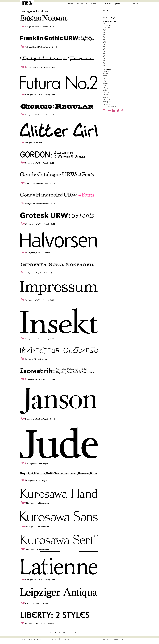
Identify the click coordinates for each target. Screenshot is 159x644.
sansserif (106, 73)
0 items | (112, 4)
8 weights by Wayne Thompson (35, 253)
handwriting (107, 99)
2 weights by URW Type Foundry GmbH (38, 339)
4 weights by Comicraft (31, 143)
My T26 (136, 4)
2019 (105, 39)
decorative (107, 72)
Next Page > (71, 633)
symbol (105, 103)
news (105, 96)
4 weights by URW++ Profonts (34, 603)
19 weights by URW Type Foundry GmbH (38, 580)
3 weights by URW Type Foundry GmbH (38, 163)
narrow (105, 98)
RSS (78, 639)
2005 (105, 64)
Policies (46, 639)
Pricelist (63, 639)
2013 (105, 50)
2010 (105, 55)
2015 (105, 46)
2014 (105, 48)
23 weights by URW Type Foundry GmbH (39, 47)
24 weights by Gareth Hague (34, 464)
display (105, 75)
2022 (105, 34)
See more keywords (109, 106)
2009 (105, 57)
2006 (105, 62)
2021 (105, 36)
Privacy (30, 639)
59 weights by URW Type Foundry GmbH (38, 224)
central (105, 78)
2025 (105, 29)
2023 (105, 33)
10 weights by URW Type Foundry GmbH (38, 95)
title (104, 85)
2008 (105, 59)
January (107, 27)
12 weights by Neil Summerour (35, 503)
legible (105, 82)
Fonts (71, 4)
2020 (105, 38)
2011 (105, 53)
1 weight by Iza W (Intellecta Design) (36, 273)
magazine (106, 92)
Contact (23, 639)
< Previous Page (48, 633)
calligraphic (107, 101)
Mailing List (72, 639)
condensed (107, 105)
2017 (105, 43)
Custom (94, 4)
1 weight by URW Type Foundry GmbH (37, 27)
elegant (105, 89)
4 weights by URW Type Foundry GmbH (38, 183)
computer (106, 94)
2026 (105, 24)
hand (105, 87)
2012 (105, 52)
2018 (105, 41)
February (108, 26)
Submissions (54, 639)
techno (105, 84)
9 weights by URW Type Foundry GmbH (38, 419)
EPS (87, 4)
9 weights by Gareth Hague (34, 481)
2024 (105, 31)
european (106, 77)
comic (105, 91)
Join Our (110, 18)
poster (105, 80)
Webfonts (79, 4)
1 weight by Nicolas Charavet (34, 359)
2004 (105, 66)
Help (40, 639)
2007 (105, 60)
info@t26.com (118, 639)
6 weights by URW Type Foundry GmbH (38, 67)
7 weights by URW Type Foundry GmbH (38, 300)
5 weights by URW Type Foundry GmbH (38, 379)
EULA (36, 639)
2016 (105, 45)
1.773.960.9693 (108, 639)
